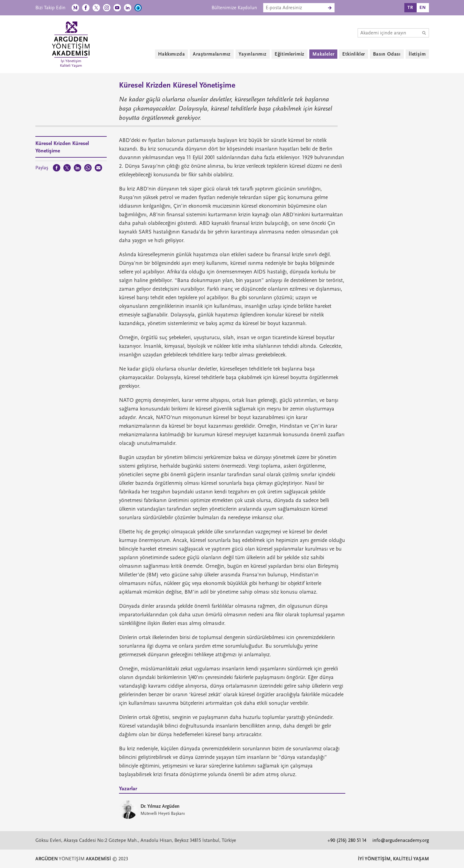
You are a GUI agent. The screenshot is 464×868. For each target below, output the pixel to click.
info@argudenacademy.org (401, 840)
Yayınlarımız (253, 54)
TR (410, 8)
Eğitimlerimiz (290, 54)
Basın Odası (387, 54)
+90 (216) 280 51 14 (347, 840)
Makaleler (323, 54)
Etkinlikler (354, 54)
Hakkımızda (171, 54)
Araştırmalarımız (212, 54)
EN (423, 8)
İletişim (417, 54)
